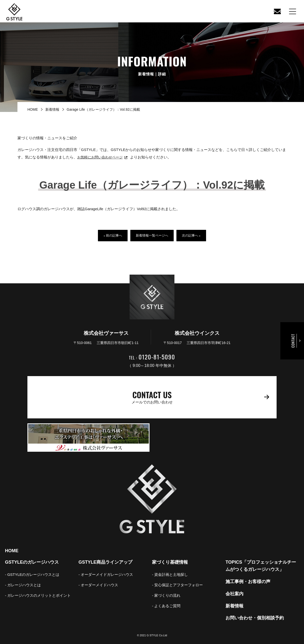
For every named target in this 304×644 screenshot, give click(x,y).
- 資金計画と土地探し (170, 574)
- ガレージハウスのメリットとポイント (38, 595)
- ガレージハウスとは (23, 585)
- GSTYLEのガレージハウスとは (32, 574)
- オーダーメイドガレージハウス (106, 574)
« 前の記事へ (113, 235)
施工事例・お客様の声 (248, 582)
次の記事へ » (191, 235)
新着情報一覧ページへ (152, 235)
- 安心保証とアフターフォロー (177, 585)
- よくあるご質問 (166, 606)
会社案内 (234, 594)
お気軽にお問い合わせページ (102, 157)
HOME (33, 109)
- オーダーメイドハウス (98, 585)
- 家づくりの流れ (166, 595)
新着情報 (52, 109)
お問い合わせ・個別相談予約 (255, 618)
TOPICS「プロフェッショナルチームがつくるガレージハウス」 (261, 566)
